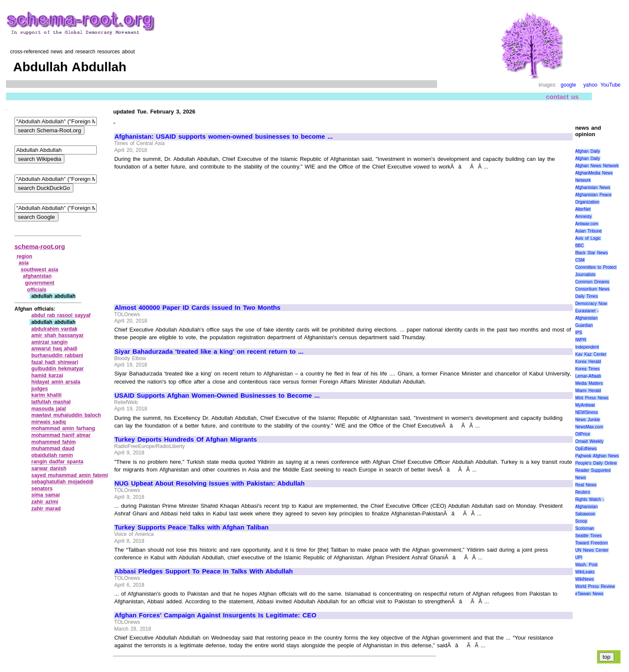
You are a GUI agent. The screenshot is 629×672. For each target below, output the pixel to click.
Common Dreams (592, 282)
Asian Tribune (589, 231)
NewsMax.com (589, 427)
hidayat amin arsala (56, 382)
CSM (580, 260)
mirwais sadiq (48, 422)
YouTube (610, 85)
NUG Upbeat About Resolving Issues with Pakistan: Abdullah (209, 483)
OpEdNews (586, 449)
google (568, 85)
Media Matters (589, 383)
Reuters (583, 492)
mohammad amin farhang (63, 428)
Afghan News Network (597, 166)
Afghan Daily (588, 151)
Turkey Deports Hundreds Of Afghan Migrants (186, 439)
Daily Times (587, 296)
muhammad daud (53, 448)
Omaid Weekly (589, 441)
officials (37, 290)
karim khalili (46, 395)
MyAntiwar (585, 405)
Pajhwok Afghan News (597, 456)
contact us (562, 97)
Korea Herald (588, 362)
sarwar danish (49, 468)
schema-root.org (40, 246)
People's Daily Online (596, 463)
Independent (587, 347)
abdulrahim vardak (54, 329)
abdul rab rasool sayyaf (61, 315)
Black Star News (592, 253)
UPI (579, 557)
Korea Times (588, 369)
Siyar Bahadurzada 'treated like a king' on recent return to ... (209, 352)
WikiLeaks (585, 572)
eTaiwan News (589, 594)
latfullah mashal (51, 402)
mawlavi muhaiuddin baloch (66, 415)
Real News (586, 485)
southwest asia (40, 270)
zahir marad (46, 509)
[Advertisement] (186, 233)
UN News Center (592, 550)
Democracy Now (591, 304)
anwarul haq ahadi (54, 349)
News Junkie (588, 420)
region (25, 256)
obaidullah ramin (52, 455)
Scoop (581, 521)
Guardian (584, 325)
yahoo (590, 85)
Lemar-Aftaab (588, 376)
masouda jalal (48, 409)
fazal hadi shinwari (55, 362)
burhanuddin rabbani (57, 355)
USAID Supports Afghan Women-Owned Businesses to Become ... (217, 396)
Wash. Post (586, 565)
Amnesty (584, 217)
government (40, 283)
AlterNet (583, 209)
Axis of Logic (588, 238)
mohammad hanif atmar (61, 435)
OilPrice (583, 434)
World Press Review (595, 586)
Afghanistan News (593, 188)
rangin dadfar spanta (57, 462)
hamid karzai (47, 375)
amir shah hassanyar (57, 335)
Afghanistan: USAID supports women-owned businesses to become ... (223, 137)
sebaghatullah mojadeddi (62, 482)
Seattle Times (588, 536)
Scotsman (585, 528)
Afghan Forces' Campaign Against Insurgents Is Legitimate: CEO (215, 615)
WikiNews (585, 579)
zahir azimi (45, 502)
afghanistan (37, 276)
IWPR (581, 340)
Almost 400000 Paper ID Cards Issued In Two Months (197, 308)
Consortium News (593, 289)
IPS (579, 333)
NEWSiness (587, 412)
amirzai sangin (49, 342)
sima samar (46, 495)
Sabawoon (585, 514)
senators (42, 489)
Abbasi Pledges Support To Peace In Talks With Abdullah (203, 571)
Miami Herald (588, 391)
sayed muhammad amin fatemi (70, 475)
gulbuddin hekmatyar (57, 369)
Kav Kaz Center (591, 354)
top (607, 657)
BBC (580, 246)
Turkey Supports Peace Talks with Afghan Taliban (191, 527)
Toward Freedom (592, 543)
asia (24, 263)
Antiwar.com (587, 224)
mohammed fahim (53, 442)
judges (39, 389)
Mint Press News (592, 398)
